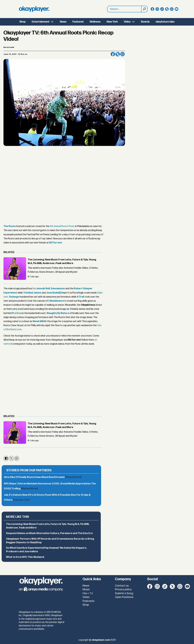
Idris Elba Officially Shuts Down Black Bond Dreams (43, 477)
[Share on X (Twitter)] (118, 54)
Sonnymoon (58, 289)
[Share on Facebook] (113, 54)
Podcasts (88, 601)
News (63, 22)
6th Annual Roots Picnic (62, 226)
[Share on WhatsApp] (122, 54)
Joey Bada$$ (54, 293)
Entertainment (41, 22)
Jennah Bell (43, 289)
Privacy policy (123, 589)
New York (112, 22)
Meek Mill (38, 321)
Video (127, 22)
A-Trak (81, 297)
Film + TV (88, 593)
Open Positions (124, 597)
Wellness (95, 22)
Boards (145, 22)
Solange (14, 297)
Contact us (122, 586)
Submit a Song (124, 593)
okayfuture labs (165, 22)
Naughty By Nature (58, 313)
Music (86, 589)
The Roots (10, 226)
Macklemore (57, 301)
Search (107, 9)
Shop (23, 22)
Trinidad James (32, 293)
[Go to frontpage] (34, 9)
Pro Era (16, 313)
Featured (78, 22)
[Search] (144, 9)
